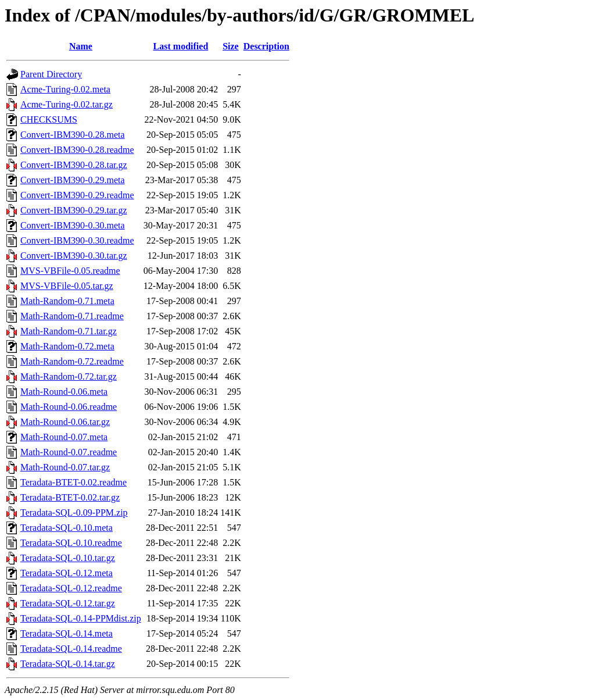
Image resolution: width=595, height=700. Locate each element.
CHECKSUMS (49, 119)
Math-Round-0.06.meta (64, 392)
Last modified (181, 46)
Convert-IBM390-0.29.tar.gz (74, 210)
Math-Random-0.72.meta (67, 346)
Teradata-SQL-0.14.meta (67, 633)
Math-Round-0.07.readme (69, 452)
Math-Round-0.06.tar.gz (65, 422)
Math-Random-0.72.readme (72, 361)
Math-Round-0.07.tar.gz (65, 467)
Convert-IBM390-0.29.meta (73, 180)
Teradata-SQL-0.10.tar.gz (68, 558)
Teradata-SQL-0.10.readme (71, 543)
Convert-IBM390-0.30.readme (77, 240)
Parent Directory (51, 74)
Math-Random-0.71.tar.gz (69, 331)
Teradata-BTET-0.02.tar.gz (70, 497)
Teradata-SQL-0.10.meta (67, 528)
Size (231, 46)
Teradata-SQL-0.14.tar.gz (68, 664)
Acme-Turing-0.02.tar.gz (67, 104)
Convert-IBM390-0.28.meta (73, 135)
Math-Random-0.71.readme (72, 316)
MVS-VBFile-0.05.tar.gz (67, 286)
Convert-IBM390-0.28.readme (77, 150)
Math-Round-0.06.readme (69, 407)
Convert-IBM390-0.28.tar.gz (74, 165)
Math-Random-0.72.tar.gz (69, 376)
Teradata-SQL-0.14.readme (71, 649)
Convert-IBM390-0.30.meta (73, 225)
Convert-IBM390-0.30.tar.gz (74, 256)
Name (81, 46)
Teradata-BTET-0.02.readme (74, 482)
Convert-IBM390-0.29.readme (77, 195)
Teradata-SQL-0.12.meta (67, 573)
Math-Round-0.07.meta (64, 437)
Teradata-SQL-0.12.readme (71, 588)
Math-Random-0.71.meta (67, 301)
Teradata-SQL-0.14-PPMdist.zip (81, 618)
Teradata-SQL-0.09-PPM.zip (74, 512)
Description (266, 46)
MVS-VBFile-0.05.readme (70, 271)
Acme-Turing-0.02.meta (65, 89)
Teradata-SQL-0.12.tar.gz (68, 603)
